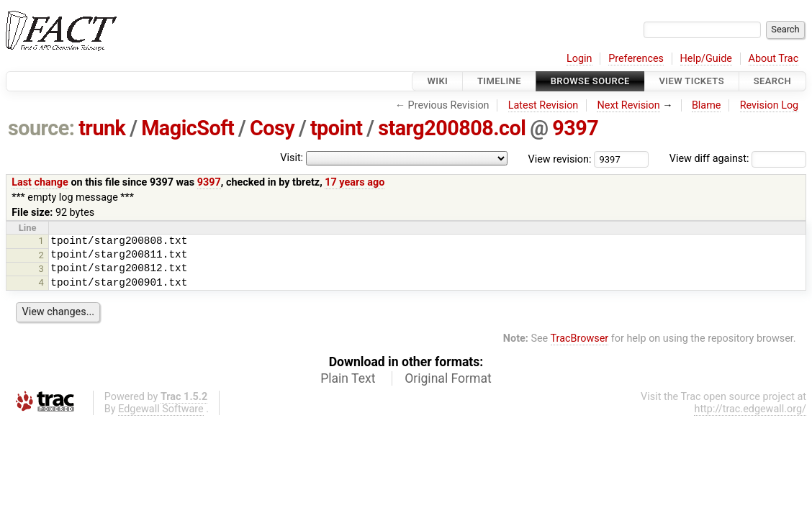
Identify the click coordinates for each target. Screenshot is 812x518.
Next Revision (628, 105)
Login (579, 59)
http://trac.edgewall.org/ (750, 409)
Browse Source (590, 81)
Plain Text (348, 378)
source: (41, 128)
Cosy (272, 128)
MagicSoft (188, 128)
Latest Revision (543, 105)
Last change (40, 182)
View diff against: (738, 159)
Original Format (448, 378)
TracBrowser (580, 338)
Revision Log (770, 105)
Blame (707, 105)
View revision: (560, 159)
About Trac (774, 59)
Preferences (636, 59)
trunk (102, 128)
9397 (575, 128)
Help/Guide (706, 59)
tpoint (337, 128)
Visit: (292, 158)
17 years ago (355, 182)
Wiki (437, 81)
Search (772, 81)
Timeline (499, 81)
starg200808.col (452, 128)
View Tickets (692, 81)
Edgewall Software (161, 409)
